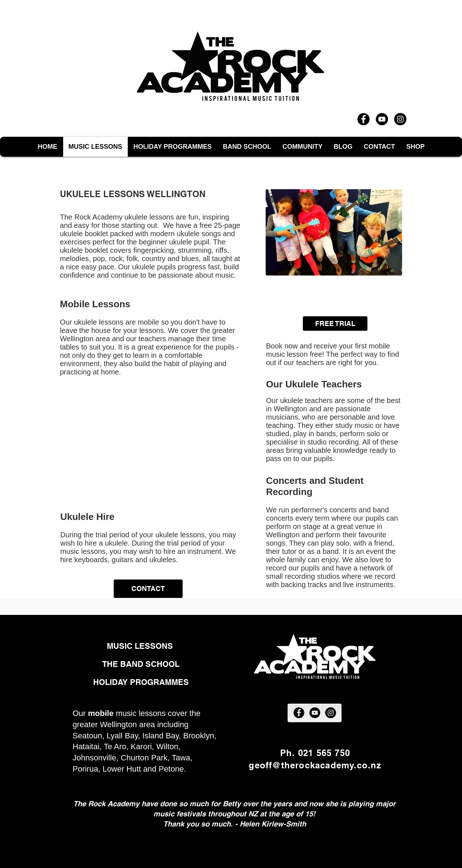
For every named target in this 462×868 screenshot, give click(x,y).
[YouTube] (382, 119)
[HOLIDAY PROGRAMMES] (141, 682)
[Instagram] (400, 119)
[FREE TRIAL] (335, 324)
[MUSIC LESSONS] (141, 646)
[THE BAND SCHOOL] (141, 664)
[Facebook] (363, 119)
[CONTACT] (148, 589)
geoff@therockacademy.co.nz (315, 765)
